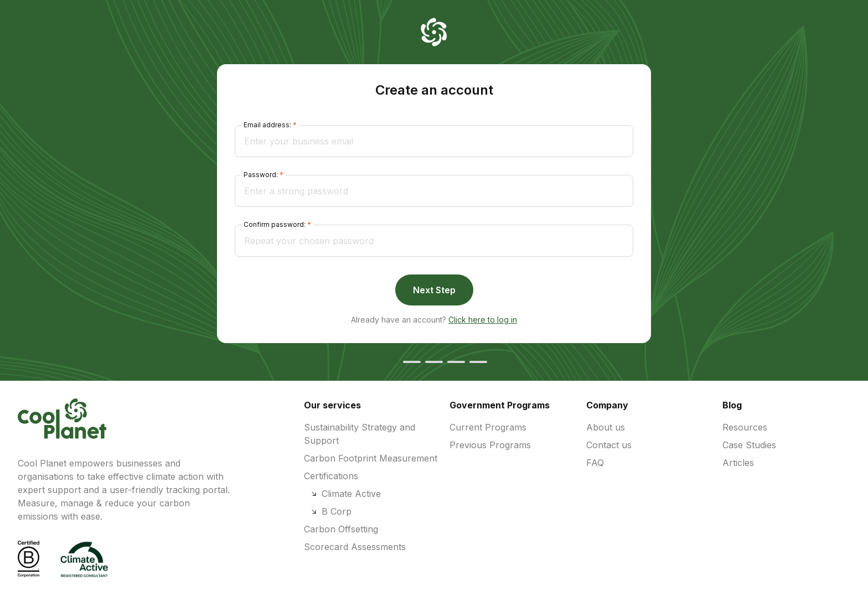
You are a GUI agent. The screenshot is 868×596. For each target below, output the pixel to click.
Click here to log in (483, 320)
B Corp (331, 511)
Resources (745, 427)
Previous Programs (490, 445)
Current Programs (488, 427)
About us (606, 427)
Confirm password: (275, 224)
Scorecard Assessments (355, 547)
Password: (261, 175)
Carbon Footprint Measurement (371, 458)
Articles (738, 463)
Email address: (267, 125)
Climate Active (346, 494)
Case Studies (749, 445)
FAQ (595, 463)
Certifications (331, 476)
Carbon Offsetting (341, 529)
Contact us (609, 445)
